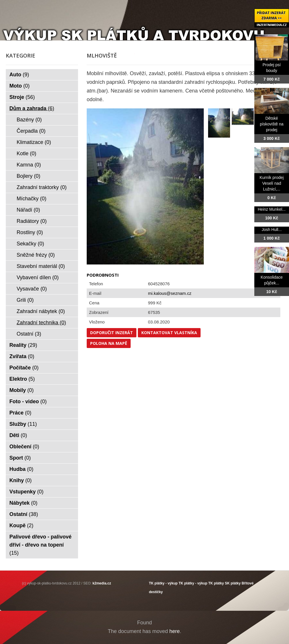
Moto (20, 86)
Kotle (27, 153)
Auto (19, 75)
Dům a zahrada (32, 108)
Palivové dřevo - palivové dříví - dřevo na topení (41, 545)
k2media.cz (102, 583)
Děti (18, 435)
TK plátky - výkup (163, 583)
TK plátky (216, 583)
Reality (23, 345)
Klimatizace (34, 142)
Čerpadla (31, 131)
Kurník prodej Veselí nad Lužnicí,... (272, 183)
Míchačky (32, 199)
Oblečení (24, 447)
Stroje (22, 97)
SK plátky (233, 583)
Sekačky (30, 244)
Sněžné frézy (36, 255)
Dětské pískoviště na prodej (272, 124)
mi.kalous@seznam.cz (170, 293)
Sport (20, 458)
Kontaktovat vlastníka (169, 333)
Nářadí (28, 210)
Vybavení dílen (38, 277)
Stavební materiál (41, 266)
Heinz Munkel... (272, 209)
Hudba (22, 469)
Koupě (22, 525)
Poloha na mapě (109, 343)
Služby (23, 424)
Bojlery (29, 176)
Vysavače (32, 289)
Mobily (22, 390)
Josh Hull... (272, 230)
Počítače (24, 368)
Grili (25, 300)
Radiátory (32, 221)
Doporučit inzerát (112, 333)
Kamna (29, 165)
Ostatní (29, 334)
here (175, 631)
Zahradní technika (41, 323)
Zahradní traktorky (42, 187)
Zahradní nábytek (41, 311)
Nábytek (24, 503)
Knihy (21, 480)
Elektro (22, 379)
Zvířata (22, 356)
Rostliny (30, 232)
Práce (21, 413)
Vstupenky (27, 492)
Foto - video (28, 401)
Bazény (29, 120)
